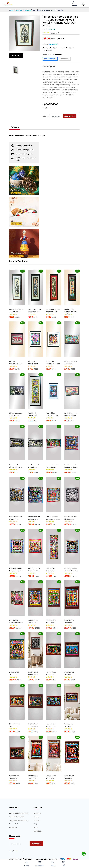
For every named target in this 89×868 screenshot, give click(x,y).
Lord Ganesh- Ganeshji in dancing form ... (52, 570)
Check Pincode (69, 116)
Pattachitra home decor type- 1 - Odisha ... (16, 311)
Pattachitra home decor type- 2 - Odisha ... (35, 311)
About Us (37, 814)
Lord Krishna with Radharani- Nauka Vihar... (71, 467)
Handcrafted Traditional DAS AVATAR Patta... (52, 726)
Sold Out (17, 56)
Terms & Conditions (17, 817)
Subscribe (36, 844)
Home (11, 10)
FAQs (36, 824)
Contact (37, 821)
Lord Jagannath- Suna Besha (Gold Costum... (71, 570)
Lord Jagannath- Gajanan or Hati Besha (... (34, 570)
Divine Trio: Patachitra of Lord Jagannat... (53, 363)
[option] (25, 33)
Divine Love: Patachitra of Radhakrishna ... (33, 363)
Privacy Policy (14, 824)
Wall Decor (27, 10)
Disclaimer (13, 828)
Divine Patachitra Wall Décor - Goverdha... (71, 363)
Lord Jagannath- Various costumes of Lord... (53, 519)
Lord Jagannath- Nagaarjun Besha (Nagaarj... (16, 570)
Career (36, 817)
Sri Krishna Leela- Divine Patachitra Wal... (16, 467)
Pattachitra (19, 10)
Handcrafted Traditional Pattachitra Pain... (34, 622)
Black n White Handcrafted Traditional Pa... (33, 674)
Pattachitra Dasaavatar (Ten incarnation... (53, 415)
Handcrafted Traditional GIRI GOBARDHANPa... (34, 726)
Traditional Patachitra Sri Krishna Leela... (33, 415)
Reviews (16, 127)
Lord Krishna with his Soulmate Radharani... (52, 467)
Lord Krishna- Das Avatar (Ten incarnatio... (34, 467)
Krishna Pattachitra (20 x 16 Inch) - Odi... (16, 363)
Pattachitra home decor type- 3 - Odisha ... (53, 311)
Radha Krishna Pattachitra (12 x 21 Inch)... (71, 311)
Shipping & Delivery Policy (19, 821)
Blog (35, 828)
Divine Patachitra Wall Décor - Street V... (16, 415)
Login (75, 6)
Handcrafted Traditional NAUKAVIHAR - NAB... (70, 726)
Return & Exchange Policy (19, 814)
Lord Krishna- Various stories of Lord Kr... (16, 622)
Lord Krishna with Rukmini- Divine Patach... (71, 415)
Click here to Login (38, 136)
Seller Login (38, 832)
